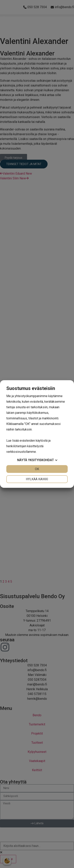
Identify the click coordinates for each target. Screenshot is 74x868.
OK (37, 469)
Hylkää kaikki (37, 479)
